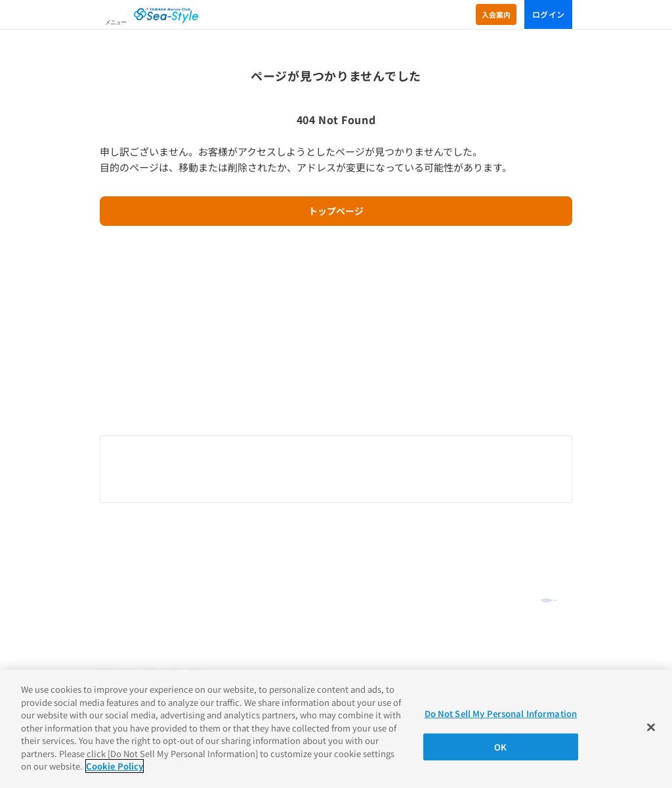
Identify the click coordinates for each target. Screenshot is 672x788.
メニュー (115, 22)
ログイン (548, 14)
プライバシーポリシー (139, 634)
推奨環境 (115, 619)
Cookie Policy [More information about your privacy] (115, 766)
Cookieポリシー (128, 649)
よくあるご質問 (132, 550)
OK (500, 747)
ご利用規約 (119, 603)
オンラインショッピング (150, 530)
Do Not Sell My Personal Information (501, 713)
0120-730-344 (336, 470)
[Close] (651, 728)
